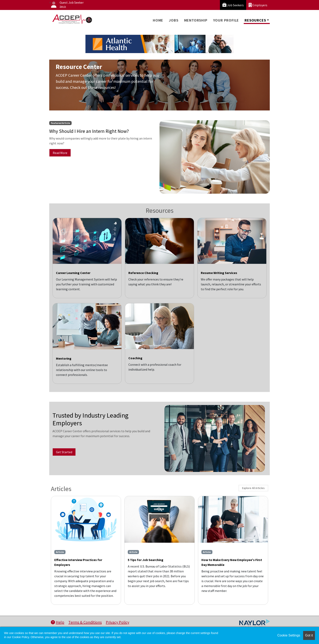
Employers (258, 5)
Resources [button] (255, 20)
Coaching (135, 358)
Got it (309, 635)
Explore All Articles (253, 488)
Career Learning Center (73, 273)
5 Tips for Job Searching (146, 560)
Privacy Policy (117, 622)
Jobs (174, 20)
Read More (60, 153)
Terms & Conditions (85, 622)
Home (158, 20)
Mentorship (196, 20)
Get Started (64, 452)
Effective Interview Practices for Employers (78, 562)
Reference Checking (143, 273)
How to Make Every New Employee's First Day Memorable (232, 562)
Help (58, 622)
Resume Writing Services (219, 273)
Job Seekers (233, 5)
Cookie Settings (289, 635)
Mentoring (64, 358)
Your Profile (226, 20)
